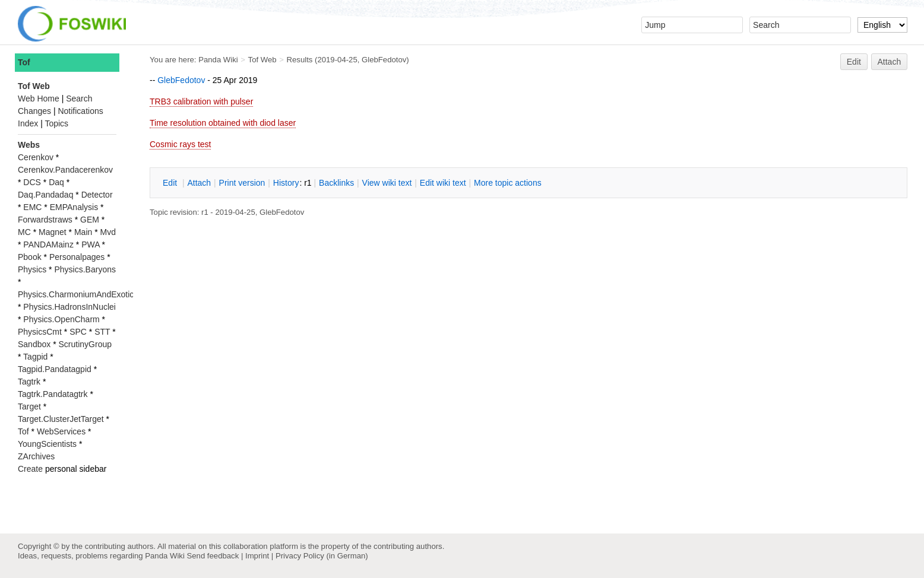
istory (286, 183)
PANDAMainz (48, 244)
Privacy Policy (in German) (322, 556)
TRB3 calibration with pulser (201, 101)
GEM (90, 220)
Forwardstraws (45, 220)
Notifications (80, 111)
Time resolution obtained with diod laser (223, 123)
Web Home (39, 99)
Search (79, 99)
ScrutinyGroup (85, 344)
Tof (24, 62)
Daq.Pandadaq (45, 195)
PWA (91, 244)
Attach (890, 62)
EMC (32, 207)
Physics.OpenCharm (61, 319)
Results (300, 60)
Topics (56, 123)
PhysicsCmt (40, 332)
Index (28, 123)
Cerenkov (36, 157)
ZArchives (36, 456)
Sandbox (34, 344)
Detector (97, 195)
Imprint (257, 556)
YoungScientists (47, 444)
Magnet (53, 232)
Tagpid (35, 357)
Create (30, 469)
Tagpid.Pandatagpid (55, 369)
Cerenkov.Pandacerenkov (65, 170)
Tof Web (262, 60)
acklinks (336, 183)
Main (83, 232)
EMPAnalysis (74, 207)
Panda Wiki (218, 60)
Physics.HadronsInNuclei (69, 307)
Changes (34, 111)
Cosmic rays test (180, 144)
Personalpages (77, 257)
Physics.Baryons (85, 269)
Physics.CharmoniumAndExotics (78, 294)
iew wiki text (387, 183)
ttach (199, 183)
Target (29, 406)
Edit (854, 62)
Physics (32, 269)
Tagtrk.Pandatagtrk (53, 394)
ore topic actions (508, 183)
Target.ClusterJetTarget (61, 419)
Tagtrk (29, 382)
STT (102, 332)
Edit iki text (443, 183)
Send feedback (213, 556)
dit (171, 183)
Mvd (108, 232)
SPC (78, 332)
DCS (32, 182)
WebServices (61, 431)
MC (24, 232)
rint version (242, 183)
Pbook (30, 257)
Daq (56, 182)
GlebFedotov (384, 60)
